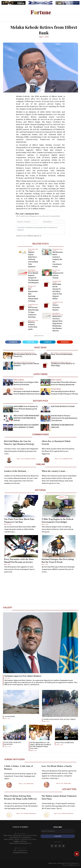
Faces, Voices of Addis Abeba (62, 354)
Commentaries (32, 305)
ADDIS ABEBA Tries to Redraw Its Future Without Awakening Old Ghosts (26, 409)
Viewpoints (55, 281)
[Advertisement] (40, 589)
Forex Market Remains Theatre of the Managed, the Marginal (33, 278)
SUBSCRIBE (58, 836)
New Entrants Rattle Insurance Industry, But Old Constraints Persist (58, 259)
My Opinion (31, 286)
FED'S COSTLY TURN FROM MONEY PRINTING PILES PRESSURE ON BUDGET (26, 418)
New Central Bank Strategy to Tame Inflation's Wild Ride (33, 312)
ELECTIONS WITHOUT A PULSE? (63, 406)
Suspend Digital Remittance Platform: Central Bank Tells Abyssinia (33, 259)
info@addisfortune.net (20, 853)
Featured (55, 270)
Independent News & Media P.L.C (69, 863)
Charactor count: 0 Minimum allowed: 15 (29, 236)
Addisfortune (52, 863)
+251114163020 (22, 850)
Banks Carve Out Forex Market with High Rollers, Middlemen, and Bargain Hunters (57, 323)
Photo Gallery (17, 353)
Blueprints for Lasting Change (58, 275)
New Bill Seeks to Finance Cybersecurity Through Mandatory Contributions (64, 418)
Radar (30, 321)
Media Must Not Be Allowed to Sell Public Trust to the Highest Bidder (57, 291)
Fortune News (32, 249)
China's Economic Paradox (56, 307)
